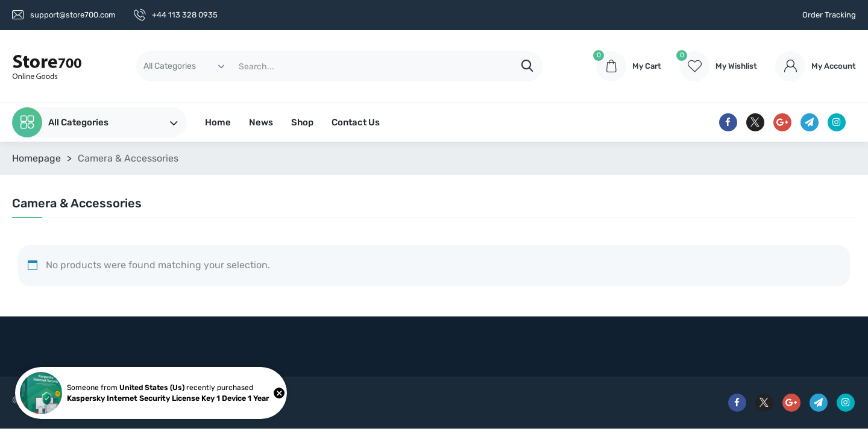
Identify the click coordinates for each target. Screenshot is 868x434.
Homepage (36, 158)
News (261, 122)
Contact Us (356, 122)
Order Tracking (829, 15)
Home (218, 122)
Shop (302, 122)
